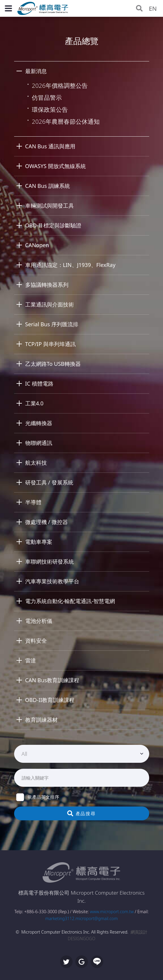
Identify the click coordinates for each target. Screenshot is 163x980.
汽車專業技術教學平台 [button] (52, 581)
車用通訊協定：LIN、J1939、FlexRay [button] (70, 265)
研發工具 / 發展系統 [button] (49, 482)
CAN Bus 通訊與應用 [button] (50, 146)
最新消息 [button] (36, 71)
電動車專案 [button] (39, 542)
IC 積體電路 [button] (39, 383)
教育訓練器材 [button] (41, 720)
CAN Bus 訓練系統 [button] (48, 186)
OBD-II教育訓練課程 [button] (50, 700)
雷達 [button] (31, 660)
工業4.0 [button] (34, 403)
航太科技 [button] (36, 463)
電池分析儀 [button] (39, 621)
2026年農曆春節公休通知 (66, 121)
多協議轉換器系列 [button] (47, 285)
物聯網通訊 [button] (39, 443)
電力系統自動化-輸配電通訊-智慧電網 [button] (70, 601)
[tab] (82, 71)
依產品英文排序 (38, 797)
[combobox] (82, 754)
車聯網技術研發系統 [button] (50, 561)
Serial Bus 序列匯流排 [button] (52, 324)
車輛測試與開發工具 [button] (50, 206)
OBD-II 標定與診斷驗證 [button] (53, 225)
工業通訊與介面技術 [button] (50, 304)
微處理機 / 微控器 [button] (47, 522)
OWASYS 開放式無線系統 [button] (56, 166)
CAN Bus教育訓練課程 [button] (52, 680)
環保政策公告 (50, 110)
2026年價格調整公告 (60, 86)
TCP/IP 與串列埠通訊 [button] (50, 344)
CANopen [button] (37, 245)
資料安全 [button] (36, 641)
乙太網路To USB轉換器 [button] (53, 364)
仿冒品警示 (47, 98)
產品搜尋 (81, 813)
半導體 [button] (33, 502)
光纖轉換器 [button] (39, 423)
